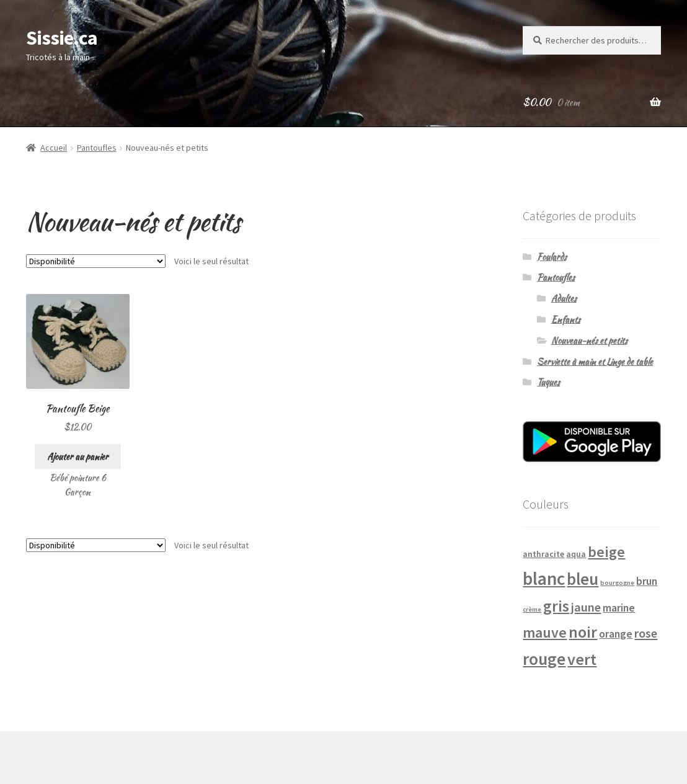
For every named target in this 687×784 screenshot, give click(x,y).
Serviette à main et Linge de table (595, 362)
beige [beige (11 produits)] (606, 552)
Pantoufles (97, 148)
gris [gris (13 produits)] (556, 606)
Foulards (552, 257)
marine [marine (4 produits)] (619, 608)
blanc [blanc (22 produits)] (544, 578)
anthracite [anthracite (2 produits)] (543, 554)
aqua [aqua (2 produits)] (576, 554)
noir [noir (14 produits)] (583, 632)
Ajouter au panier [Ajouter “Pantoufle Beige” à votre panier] (78, 457)
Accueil (54, 148)
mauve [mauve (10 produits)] (545, 632)
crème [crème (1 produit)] (532, 609)
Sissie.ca (62, 38)
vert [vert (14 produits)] (582, 659)
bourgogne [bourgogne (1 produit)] (617, 583)
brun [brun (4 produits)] (647, 581)
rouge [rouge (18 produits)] (544, 659)
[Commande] (96, 261)
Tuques (548, 382)
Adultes (564, 298)
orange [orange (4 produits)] (616, 634)
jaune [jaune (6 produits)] (586, 607)
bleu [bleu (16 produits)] (583, 579)
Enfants (566, 319)
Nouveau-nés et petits (589, 341)
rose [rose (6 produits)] (646, 633)
